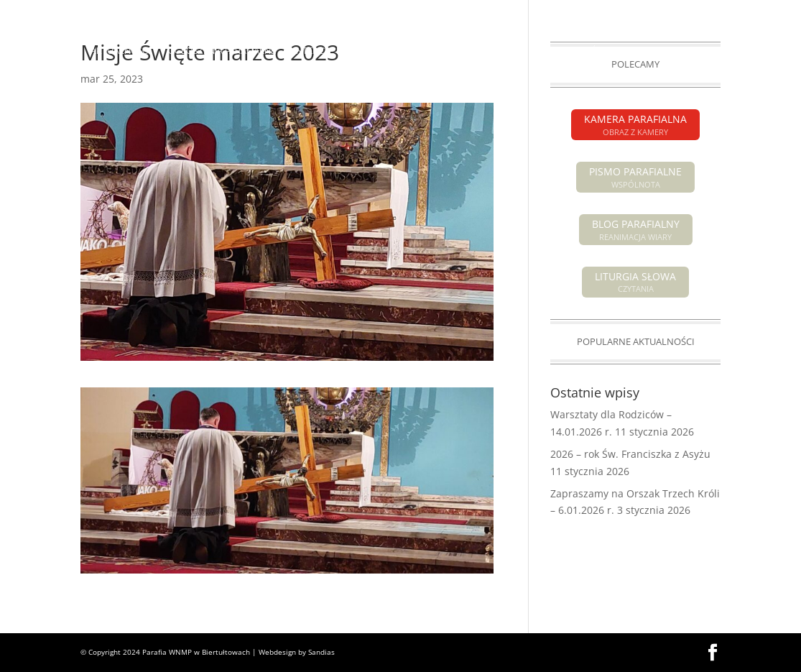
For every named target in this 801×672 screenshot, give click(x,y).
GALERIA (371, 86)
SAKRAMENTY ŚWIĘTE (577, 51)
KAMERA (703, 11)
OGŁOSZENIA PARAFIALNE (222, 51)
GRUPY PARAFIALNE (696, 51)
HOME (60, 51)
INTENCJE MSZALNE (335, 51)
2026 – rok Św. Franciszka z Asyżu (630, 454)
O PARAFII (479, 51)
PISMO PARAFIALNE (632, 11)
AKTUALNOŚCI (120, 51)
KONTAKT (427, 86)
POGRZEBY (418, 51)
